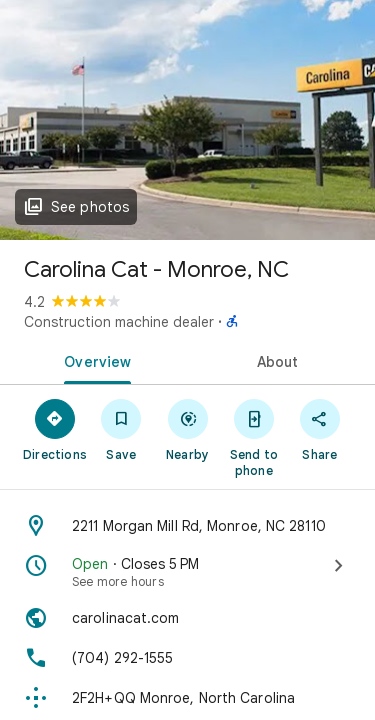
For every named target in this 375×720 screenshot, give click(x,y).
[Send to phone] (254, 437)
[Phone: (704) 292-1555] (187, 658)
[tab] (94, 360)
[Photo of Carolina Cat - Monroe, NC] (187, 120)
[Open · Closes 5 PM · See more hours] (187, 572)
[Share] (320, 429)
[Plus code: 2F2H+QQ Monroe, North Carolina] (187, 698)
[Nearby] (187, 429)
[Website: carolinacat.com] (187, 618)
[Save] (121, 429)
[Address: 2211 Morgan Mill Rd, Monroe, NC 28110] (187, 526)
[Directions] (55, 429)
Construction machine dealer (119, 322)
